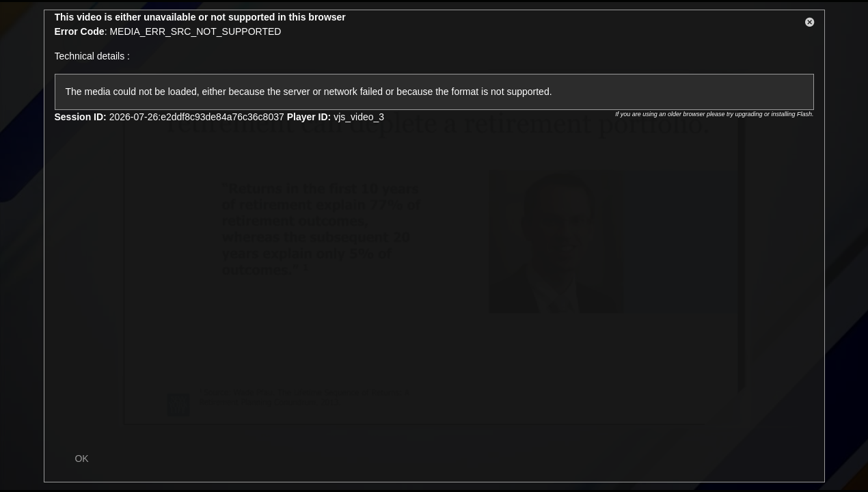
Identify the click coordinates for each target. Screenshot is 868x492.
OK (81, 459)
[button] (810, 25)
